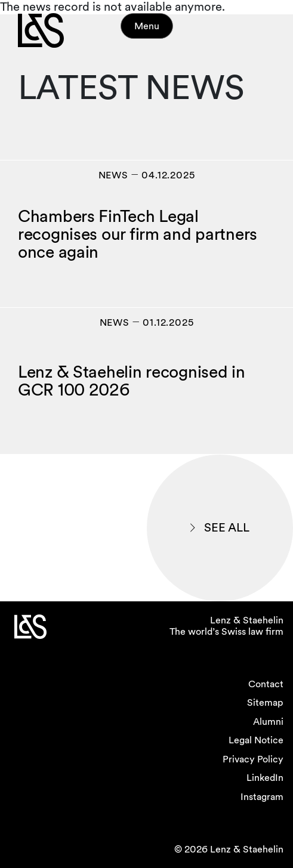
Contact (266, 684)
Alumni (268, 722)
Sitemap (265, 702)
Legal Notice (256, 740)
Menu (147, 26)
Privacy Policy (253, 759)
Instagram (262, 797)
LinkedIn (265, 778)
